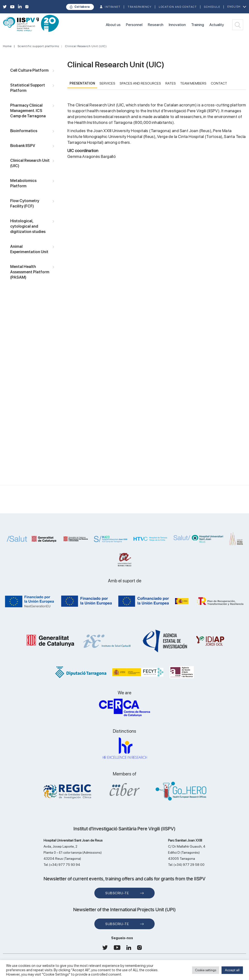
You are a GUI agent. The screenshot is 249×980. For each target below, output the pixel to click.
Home (7, 46)
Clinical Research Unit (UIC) (86, 46)
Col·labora (82, 7)
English (234, 7)
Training (198, 25)
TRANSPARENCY (140, 7)
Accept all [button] (232, 970)
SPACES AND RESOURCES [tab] (140, 83)
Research (156, 25)
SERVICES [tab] (107, 83)
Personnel (134, 25)
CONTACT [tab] (219, 83)
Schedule (212, 7)
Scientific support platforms (38, 46)
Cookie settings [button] (206, 970)
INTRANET (113, 7)
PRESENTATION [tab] (82, 83)
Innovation (177, 25)
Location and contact (178, 7)
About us (113, 25)
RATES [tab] (171, 83)
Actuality (217, 25)
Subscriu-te (117, 893)
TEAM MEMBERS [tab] (193, 83)
